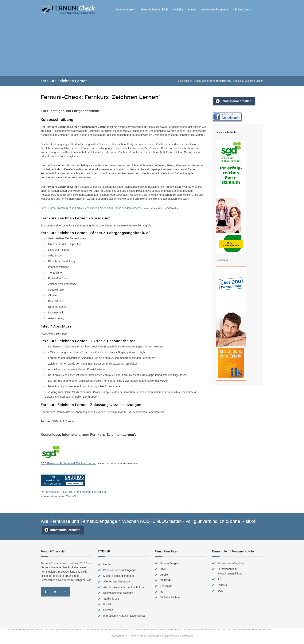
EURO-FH (166, 580)
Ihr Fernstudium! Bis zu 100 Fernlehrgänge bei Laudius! (74, 483)
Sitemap (108, 610)
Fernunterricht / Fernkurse (229, 81)
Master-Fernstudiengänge (119, 576)
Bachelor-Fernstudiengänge (120, 570)
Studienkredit (111, 599)
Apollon (165, 575)
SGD (220, 591)
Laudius (222, 585)
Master (192, 9)
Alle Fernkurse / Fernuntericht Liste (124, 587)
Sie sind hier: (185, 81)
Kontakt (108, 604)
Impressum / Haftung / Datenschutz (124, 616)
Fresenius (166, 586)
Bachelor (178, 9)
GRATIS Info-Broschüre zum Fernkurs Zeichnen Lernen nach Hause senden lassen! (90, 208)
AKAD (164, 569)
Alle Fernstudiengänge (215, 9)
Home (107, 564)
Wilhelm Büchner (170, 597)
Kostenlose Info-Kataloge (118, 593)
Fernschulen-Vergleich (154, 9)
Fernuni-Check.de (203, 81)
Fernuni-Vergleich (126, 9)
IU (162, 592)
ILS (219, 579)
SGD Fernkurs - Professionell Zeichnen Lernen (68, 463)
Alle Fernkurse (241, 9)
